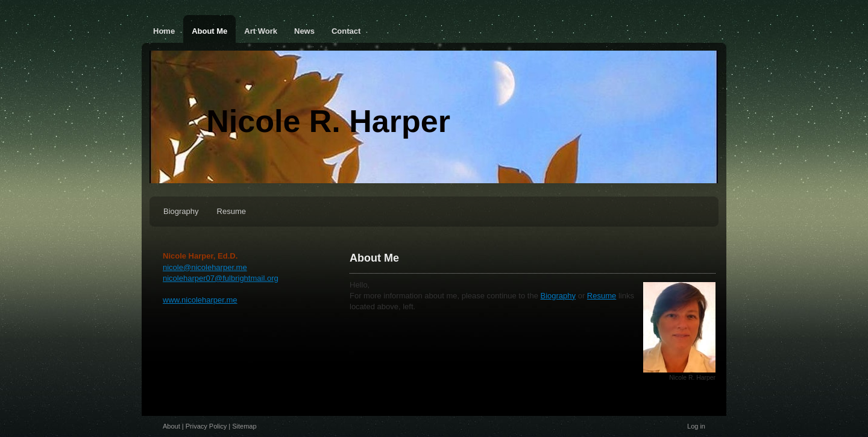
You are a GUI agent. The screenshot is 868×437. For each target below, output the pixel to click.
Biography (558, 296)
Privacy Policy (206, 426)
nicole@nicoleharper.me (205, 267)
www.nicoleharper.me (200, 300)
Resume (602, 296)
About (171, 426)
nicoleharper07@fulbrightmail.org (221, 278)
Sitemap (244, 426)
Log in (696, 426)
